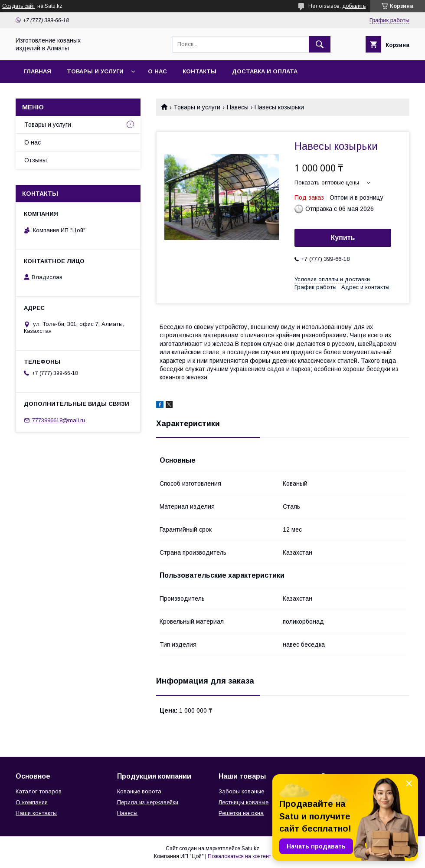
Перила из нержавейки (148, 802)
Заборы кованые (241, 791)
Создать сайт (19, 6)
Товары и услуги (95, 71)
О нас (157, 71)
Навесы (238, 107)
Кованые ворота (139, 791)
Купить (343, 238)
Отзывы (36, 160)
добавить (354, 6)
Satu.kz (250, 848)
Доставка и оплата (265, 71)
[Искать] (320, 44)
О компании (32, 802)
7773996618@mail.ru (59, 420)
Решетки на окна (241, 813)
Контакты (199, 71)
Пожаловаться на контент (239, 856)
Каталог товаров (39, 791)
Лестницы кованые (244, 802)
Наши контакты (36, 813)
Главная (37, 71)
